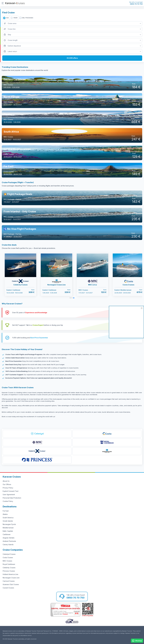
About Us (6, 481)
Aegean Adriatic (9, 538)
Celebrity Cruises (9, 568)
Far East (6, 511)
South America (8, 518)
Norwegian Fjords (9, 524)
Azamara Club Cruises (11, 584)
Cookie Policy (8, 501)
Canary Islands (8, 544)
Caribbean (7, 534)
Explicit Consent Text (11, 491)
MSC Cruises (7, 561)
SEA (7, 18)
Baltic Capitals (8, 531)
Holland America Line (10, 574)
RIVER (16, 18)
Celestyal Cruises (9, 554)
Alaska (5, 514)
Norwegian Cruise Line (11, 578)
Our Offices (7, 484)
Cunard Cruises (8, 588)
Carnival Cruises (9, 581)
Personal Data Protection (12, 498)
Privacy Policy (8, 488)
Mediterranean (8, 528)
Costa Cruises (8, 558)
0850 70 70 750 (136, 4)
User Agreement (9, 494)
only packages (28, 18)
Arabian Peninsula (9, 541)
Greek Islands (8, 521)
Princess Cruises (9, 571)
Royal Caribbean (9, 564)
